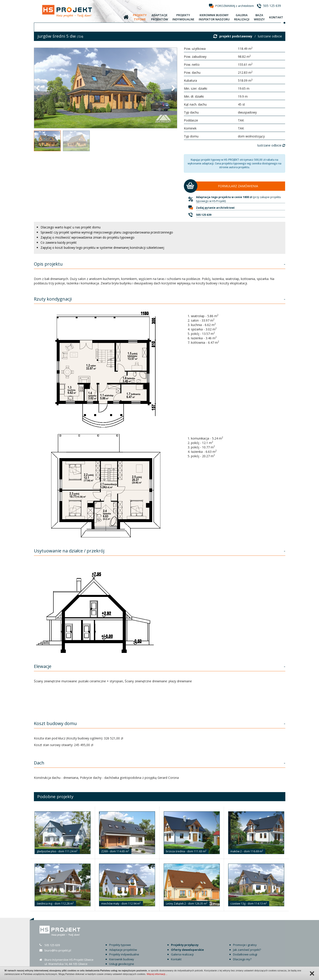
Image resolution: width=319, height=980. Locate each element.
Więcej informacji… (157, 974)
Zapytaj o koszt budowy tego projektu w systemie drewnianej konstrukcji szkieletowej (102, 248)
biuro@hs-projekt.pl (58, 950)
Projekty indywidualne (124, 954)
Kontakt (176, 959)
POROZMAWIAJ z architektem (235, 6)
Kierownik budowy (122, 959)
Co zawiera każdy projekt (59, 242)
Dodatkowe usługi (245, 954)
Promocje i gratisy (245, 945)
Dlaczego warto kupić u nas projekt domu (71, 227)
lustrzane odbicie (270, 36)
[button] (38, 88)
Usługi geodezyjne (122, 964)
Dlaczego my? (242, 959)
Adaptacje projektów (123, 950)
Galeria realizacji (182, 954)
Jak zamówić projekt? (247, 950)
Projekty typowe (120, 945)
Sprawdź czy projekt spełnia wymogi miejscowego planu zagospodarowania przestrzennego (107, 232)
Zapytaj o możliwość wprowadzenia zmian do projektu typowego (88, 237)
